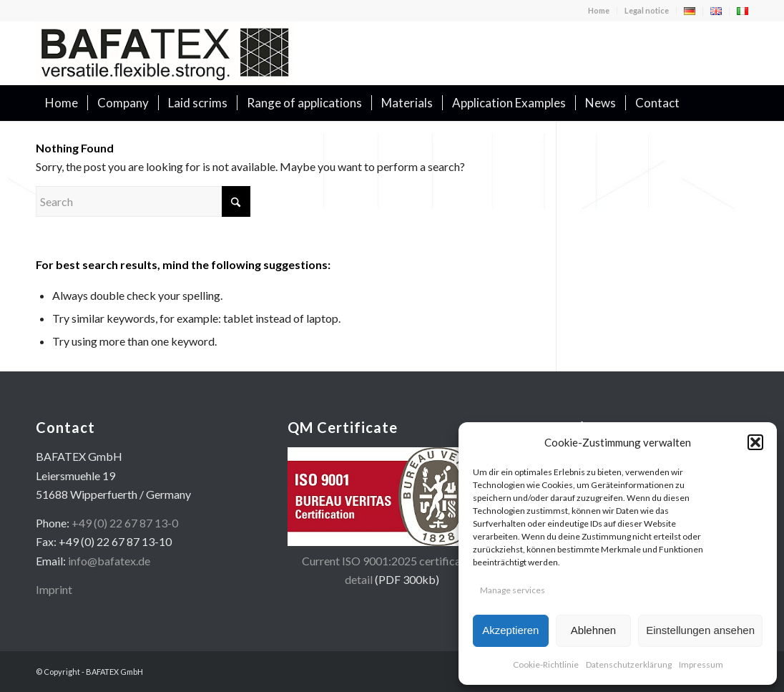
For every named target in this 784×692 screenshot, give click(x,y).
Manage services (513, 590)
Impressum (701, 664)
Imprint (54, 589)
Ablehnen (593, 630)
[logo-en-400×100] (165, 53)
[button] (755, 442)
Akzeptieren (510, 630)
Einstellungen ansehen (700, 630)
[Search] (739, 103)
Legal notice (647, 10)
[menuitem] (599, 11)
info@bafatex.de (109, 561)
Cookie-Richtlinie (546, 664)
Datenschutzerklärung (629, 664)
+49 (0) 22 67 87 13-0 (125, 523)
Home (599, 10)
